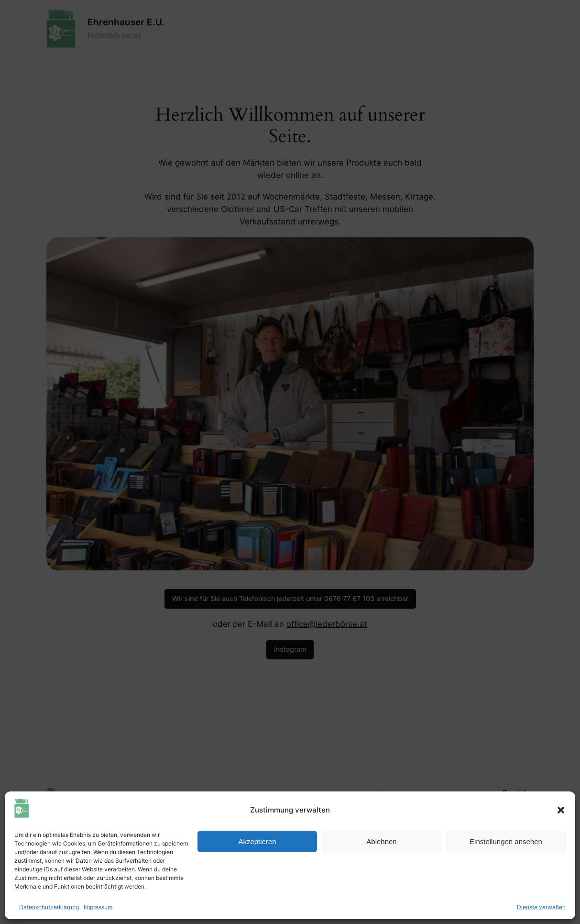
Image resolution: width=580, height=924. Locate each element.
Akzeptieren (257, 841)
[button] (561, 810)
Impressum (98, 907)
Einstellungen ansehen (506, 841)
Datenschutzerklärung (49, 907)
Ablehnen (381, 841)
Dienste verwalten (541, 907)
